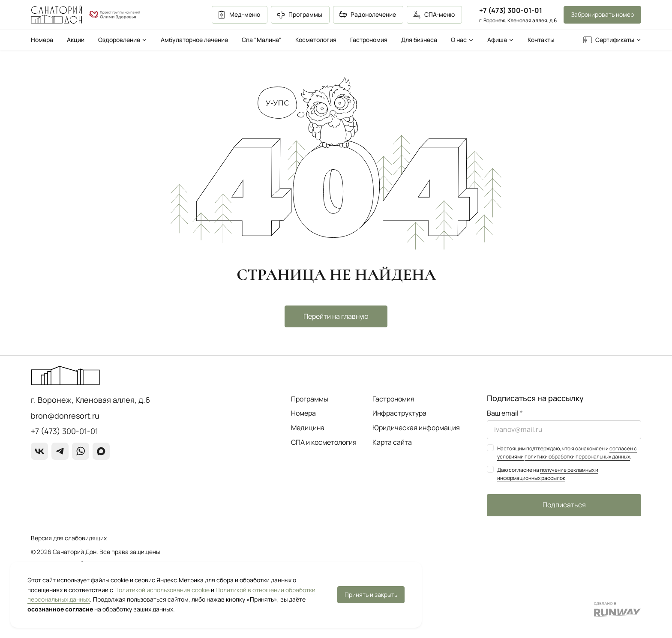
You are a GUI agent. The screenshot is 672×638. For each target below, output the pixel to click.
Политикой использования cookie (162, 590)
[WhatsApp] (81, 451)
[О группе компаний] (115, 15)
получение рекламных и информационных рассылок (548, 474)
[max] (101, 451)
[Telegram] (60, 451)
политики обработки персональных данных (577, 457)
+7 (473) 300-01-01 (511, 10)
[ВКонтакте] (39, 451)
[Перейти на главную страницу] (57, 15)
